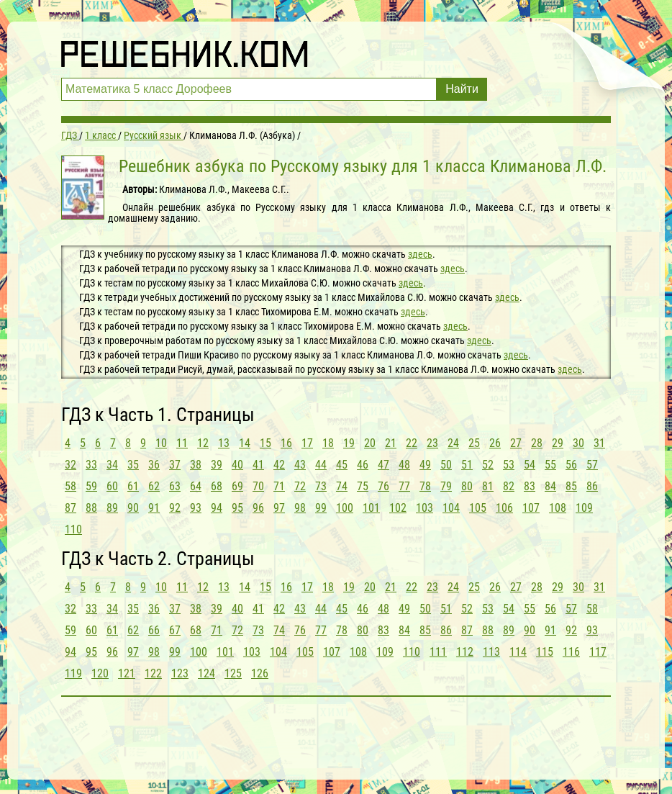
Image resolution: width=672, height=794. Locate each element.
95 (237, 508)
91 (154, 508)
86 (592, 486)
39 (217, 465)
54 (530, 465)
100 (345, 508)
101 (371, 508)
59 (91, 486)
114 (518, 652)
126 (260, 673)
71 (279, 486)
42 (279, 465)
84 (550, 486)
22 (412, 443)
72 (300, 486)
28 (537, 443)
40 (237, 465)
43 (300, 465)
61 (133, 486)
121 (127, 673)
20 (370, 443)
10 (161, 443)
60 (112, 486)
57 (592, 465)
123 (180, 673)
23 (432, 443)
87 (71, 508)
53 (509, 465)
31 (599, 443)
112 (465, 652)
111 (438, 652)
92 (175, 508)
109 (584, 508)
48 (404, 465)
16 (286, 443)
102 (398, 508)
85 (571, 486)
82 (509, 486)
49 (425, 465)
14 (245, 443)
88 (91, 508)
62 (154, 486)
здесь (420, 254)
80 (467, 486)
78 (425, 486)
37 (175, 465)
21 (391, 443)
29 (558, 443)
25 (474, 443)
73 (321, 486)
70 (258, 486)
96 (258, 508)
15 (265, 443)
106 (504, 508)
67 (175, 630)
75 (363, 486)
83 (530, 486)
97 (279, 508)
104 (451, 508)
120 (100, 673)
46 (363, 465)
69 (237, 486)
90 (133, 508)
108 (558, 508)
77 (404, 486)
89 (112, 508)
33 (91, 465)
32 (71, 465)
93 (196, 508)
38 (196, 465)
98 (300, 508)
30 (578, 443)
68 (217, 486)
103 (424, 508)
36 (154, 465)
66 (154, 630)
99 (321, 508)
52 (488, 465)
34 (112, 465)
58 (71, 486)
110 (73, 529)
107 (531, 508)
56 (571, 465)
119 (73, 673)
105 (478, 508)
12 (203, 443)
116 (571, 652)
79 (446, 486)
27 (516, 443)
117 (598, 652)
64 (196, 486)
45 (342, 465)
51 (467, 465)
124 (206, 673)
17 (307, 443)
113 (491, 652)
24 (453, 443)
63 (175, 486)
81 (488, 486)
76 (383, 486)
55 (550, 465)
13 (224, 443)
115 (545, 652)
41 (258, 465)
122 (153, 673)
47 (383, 465)
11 (182, 443)
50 (446, 465)
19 (349, 443)
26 (495, 443)
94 (217, 508)
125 (233, 673)
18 (328, 443)
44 (321, 465)
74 (342, 486)
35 (133, 465)
